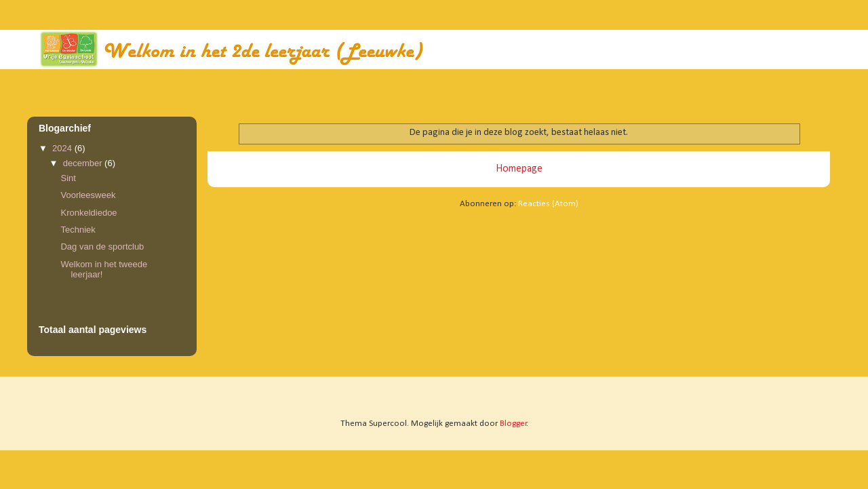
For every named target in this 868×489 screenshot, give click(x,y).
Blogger (513, 424)
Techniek (78, 230)
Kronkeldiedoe (88, 213)
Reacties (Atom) (548, 204)
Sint (68, 178)
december (84, 163)
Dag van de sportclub (102, 247)
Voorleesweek (88, 195)
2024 (63, 148)
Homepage (519, 169)
